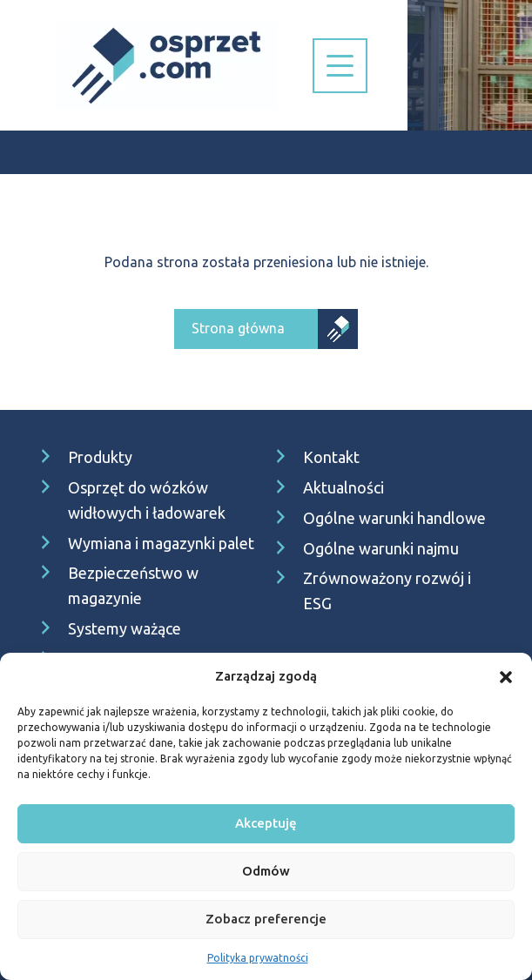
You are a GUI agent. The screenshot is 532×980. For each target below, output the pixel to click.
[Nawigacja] (340, 66)
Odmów (266, 871)
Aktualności (343, 487)
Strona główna (238, 328)
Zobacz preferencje (266, 919)
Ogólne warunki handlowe (394, 518)
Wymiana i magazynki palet (161, 543)
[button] (506, 676)
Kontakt (331, 457)
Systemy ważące (125, 628)
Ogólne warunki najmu (381, 548)
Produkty (100, 457)
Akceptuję (266, 823)
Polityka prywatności (258, 958)
